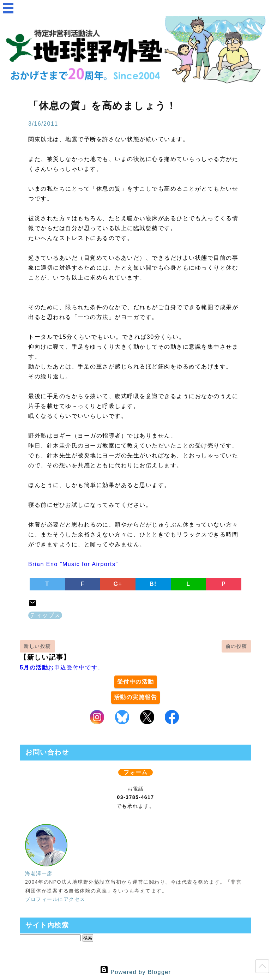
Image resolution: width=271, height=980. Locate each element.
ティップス (45, 615)
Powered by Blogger (135, 972)
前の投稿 (236, 646)
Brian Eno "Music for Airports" (73, 564)
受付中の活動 (136, 682)
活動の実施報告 (136, 697)
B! (153, 584)
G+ (118, 584)
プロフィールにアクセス (55, 899)
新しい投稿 (37, 646)
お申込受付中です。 (62, 668)
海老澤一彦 (39, 873)
